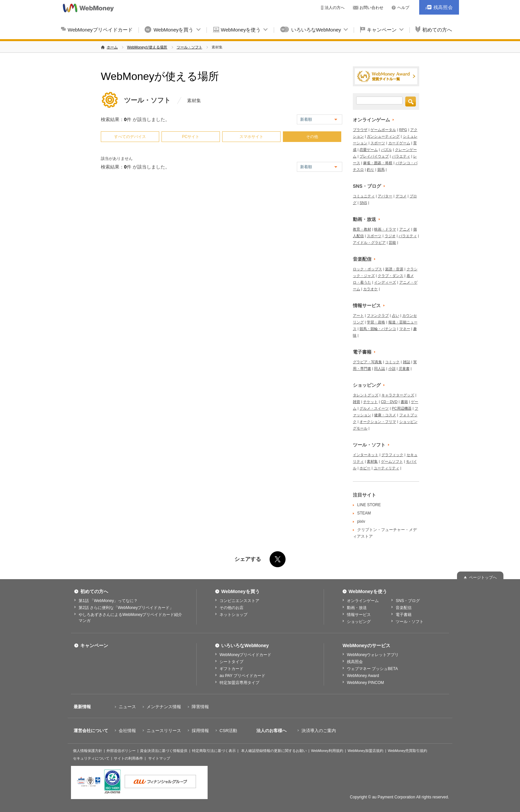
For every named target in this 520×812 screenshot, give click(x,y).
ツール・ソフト (190, 47)
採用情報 (200, 731)
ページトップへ (483, 577)
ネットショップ (233, 615)
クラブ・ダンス (390, 276)
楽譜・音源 (394, 269)
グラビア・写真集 (367, 362)
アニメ (405, 229)
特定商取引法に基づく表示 (214, 751)
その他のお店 (231, 608)
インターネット (366, 455)
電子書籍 (362, 352)
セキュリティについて (91, 758)
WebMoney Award (363, 676)
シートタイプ (231, 662)
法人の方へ (335, 8)
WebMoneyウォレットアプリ (373, 655)
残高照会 (355, 662)
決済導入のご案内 (319, 731)
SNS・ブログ (367, 186)
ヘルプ (403, 8)
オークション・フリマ (378, 422)
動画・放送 (364, 219)
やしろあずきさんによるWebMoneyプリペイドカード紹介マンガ (130, 618)
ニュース (127, 707)
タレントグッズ (366, 395)
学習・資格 (376, 322)
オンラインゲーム (371, 120)
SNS (363, 203)
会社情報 (127, 731)
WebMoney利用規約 (327, 751)
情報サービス (367, 305)
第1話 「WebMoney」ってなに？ (108, 601)
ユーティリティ (387, 468)
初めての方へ (437, 30)
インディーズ (385, 282)
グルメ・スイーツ (374, 408)
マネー (405, 329)
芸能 (392, 242)
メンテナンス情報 (164, 707)
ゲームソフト (392, 461)
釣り (370, 169)
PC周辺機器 (402, 408)
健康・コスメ (385, 415)
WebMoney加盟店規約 (365, 751)
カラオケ (370, 289)
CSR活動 (228, 731)
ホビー (365, 468)
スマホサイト (251, 137)
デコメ (401, 196)
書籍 (404, 402)
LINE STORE (369, 505)
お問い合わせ (371, 8)
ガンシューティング (383, 136)
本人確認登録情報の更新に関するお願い (274, 751)
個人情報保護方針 (88, 751)
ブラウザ (360, 130)
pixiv (361, 521)
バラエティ (401, 156)
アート (358, 315)
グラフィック (392, 455)
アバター (385, 196)
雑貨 (357, 402)
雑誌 (407, 362)
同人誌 (380, 369)
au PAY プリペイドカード (242, 676)
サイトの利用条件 (128, 758)
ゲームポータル (383, 130)
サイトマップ (159, 758)
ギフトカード (231, 669)
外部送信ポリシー (121, 751)
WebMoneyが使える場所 (147, 47)
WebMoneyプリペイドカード (100, 30)
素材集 (372, 461)
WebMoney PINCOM (365, 683)
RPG (403, 130)
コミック (392, 362)
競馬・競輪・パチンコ (378, 329)
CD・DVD (389, 402)
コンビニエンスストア (239, 601)
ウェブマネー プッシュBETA (372, 669)
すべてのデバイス (130, 137)
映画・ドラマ (385, 229)
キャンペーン (382, 30)
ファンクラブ (378, 315)
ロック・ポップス (367, 269)
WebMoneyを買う (174, 30)
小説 (392, 369)
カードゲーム (399, 143)
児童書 (404, 369)
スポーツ (378, 143)
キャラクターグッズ (398, 395)
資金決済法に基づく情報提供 (164, 751)
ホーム (112, 47)
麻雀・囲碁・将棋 (378, 163)
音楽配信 (362, 259)
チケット (370, 402)
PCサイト (191, 137)
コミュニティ (364, 196)
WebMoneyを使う (241, 30)
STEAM (364, 513)
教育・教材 (362, 229)
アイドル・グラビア (369, 242)
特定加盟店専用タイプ (239, 683)
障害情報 (200, 707)
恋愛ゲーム (369, 150)
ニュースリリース (164, 731)
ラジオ (390, 236)
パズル (387, 150)
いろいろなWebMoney (316, 30)
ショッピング (367, 385)
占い (396, 315)
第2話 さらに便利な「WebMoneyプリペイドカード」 (126, 608)
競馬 (381, 169)
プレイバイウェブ (374, 156)
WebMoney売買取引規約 (407, 751)
